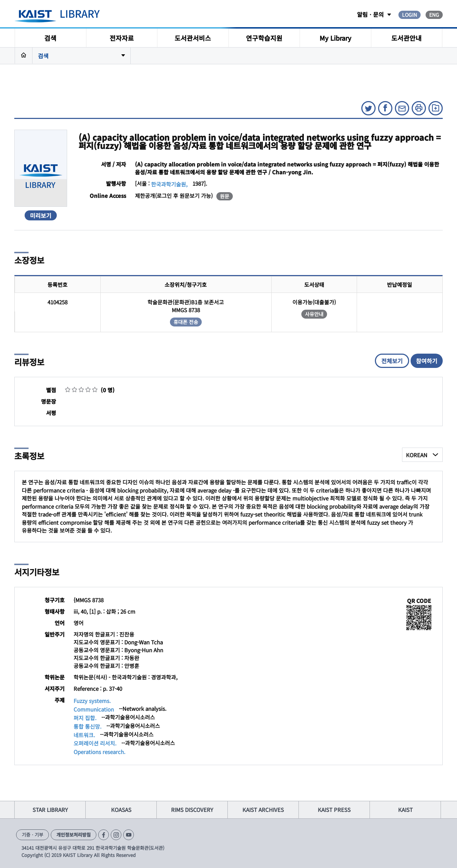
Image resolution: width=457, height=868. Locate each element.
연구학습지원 (264, 38)
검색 (50, 38)
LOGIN (410, 15)
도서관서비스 (193, 38)
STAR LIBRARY (50, 810)
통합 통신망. (87, 726)
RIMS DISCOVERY (192, 810)
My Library (335, 38)
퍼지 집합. (85, 718)
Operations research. (99, 752)
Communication (94, 709)
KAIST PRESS (334, 810)
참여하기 (427, 361)
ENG (434, 15)
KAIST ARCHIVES (263, 810)
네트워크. (84, 735)
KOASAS (121, 810)
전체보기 (392, 361)
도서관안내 (406, 38)
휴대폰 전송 (186, 322)
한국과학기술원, (169, 184)
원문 (225, 196)
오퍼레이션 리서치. (95, 743)
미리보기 (41, 215)
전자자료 (122, 38)
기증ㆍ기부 (32, 835)
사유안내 (314, 314)
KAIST (405, 810)
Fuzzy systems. (92, 701)
